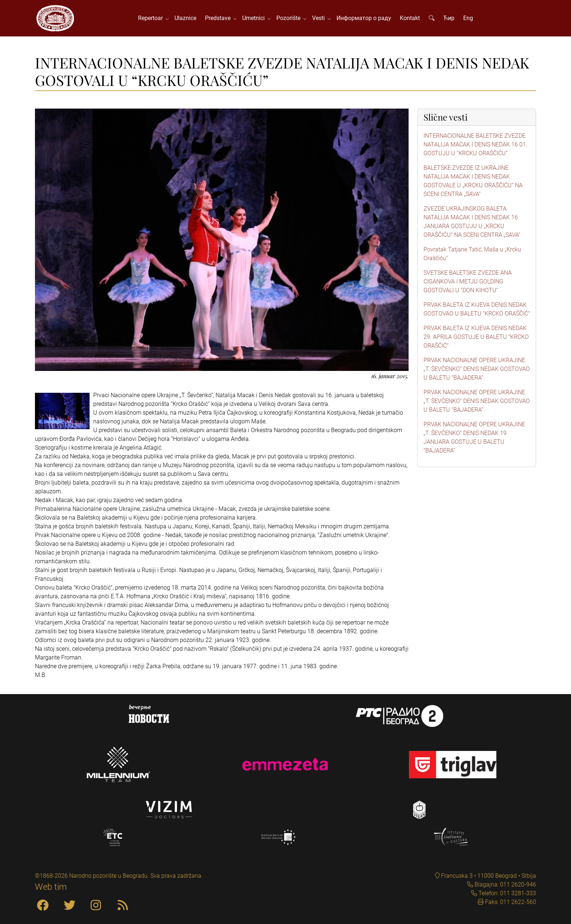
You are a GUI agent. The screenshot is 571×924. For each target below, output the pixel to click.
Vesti (320, 18)
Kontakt (410, 18)
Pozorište (290, 18)
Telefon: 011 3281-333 (507, 893)
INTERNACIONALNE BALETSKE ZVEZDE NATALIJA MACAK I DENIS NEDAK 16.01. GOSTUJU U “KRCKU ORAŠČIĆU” (475, 144)
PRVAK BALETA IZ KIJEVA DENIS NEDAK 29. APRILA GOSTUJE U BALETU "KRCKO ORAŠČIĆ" (476, 337)
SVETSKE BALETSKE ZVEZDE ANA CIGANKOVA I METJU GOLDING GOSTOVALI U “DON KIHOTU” (468, 281)
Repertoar (152, 18)
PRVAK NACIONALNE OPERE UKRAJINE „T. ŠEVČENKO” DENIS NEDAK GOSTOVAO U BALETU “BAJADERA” (477, 369)
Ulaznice (185, 18)
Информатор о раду (364, 18)
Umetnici (255, 18)
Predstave (219, 18)
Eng (468, 18)
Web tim (51, 887)
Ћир (449, 18)
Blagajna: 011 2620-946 (505, 884)
